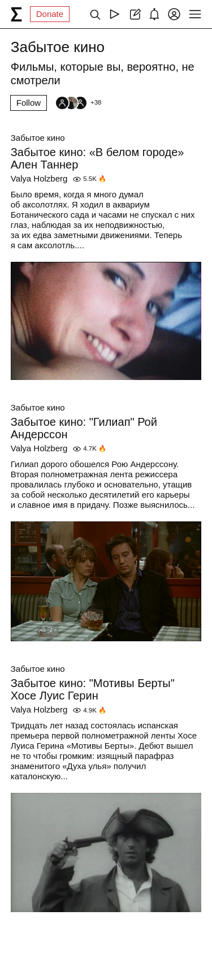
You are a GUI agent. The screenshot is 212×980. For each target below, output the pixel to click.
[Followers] (78, 103)
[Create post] (134, 14)
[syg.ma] (16, 14)
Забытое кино (38, 138)
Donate (50, 14)
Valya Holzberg (39, 178)
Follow (29, 103)
